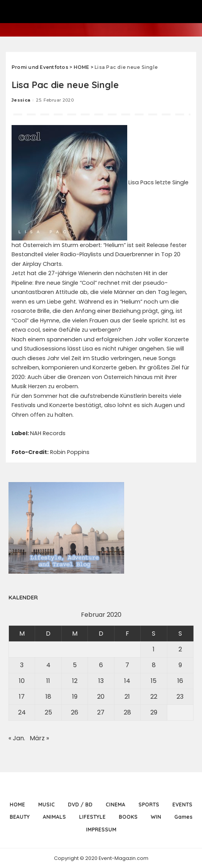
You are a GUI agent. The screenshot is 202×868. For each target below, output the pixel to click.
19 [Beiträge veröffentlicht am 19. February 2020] (75, 697)
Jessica (21, 100)
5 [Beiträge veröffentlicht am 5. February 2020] (75, 665)
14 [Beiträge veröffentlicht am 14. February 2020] (127, 681)
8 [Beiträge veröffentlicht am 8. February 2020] (154, 665)
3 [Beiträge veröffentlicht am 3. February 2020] (22, 665)
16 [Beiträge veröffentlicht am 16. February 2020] (180, 681)
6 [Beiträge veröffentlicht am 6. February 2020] (101, 665)
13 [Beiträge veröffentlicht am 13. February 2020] (101, 681)
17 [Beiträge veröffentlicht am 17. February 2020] (22, 697)
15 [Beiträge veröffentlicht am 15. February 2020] (154, 681)
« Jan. (17, 738)
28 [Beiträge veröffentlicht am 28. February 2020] (127, 712)
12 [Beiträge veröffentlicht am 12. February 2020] (75, 681)
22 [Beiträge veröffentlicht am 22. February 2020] (154, 697)
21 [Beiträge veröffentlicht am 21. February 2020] (127, 697)
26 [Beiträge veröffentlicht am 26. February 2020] (75, 712)
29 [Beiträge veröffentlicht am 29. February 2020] (154, 712)
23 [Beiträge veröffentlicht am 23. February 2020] (180, 697)
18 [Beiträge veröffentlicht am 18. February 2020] (48, 697)
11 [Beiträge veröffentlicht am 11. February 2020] (48, 681)
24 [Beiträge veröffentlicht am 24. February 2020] (22, 712)
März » (39, 738)
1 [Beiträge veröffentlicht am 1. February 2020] (154, 649)
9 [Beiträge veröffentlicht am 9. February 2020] (180, 665)
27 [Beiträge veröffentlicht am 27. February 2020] (101, 712)
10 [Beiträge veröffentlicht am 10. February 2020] (22, 681)
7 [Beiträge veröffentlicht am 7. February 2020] (127, 665)
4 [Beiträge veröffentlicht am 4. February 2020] (48, 665)
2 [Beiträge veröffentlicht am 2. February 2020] (180, 649)
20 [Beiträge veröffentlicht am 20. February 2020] (101, 697)
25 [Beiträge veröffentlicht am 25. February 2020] (48, 712)
